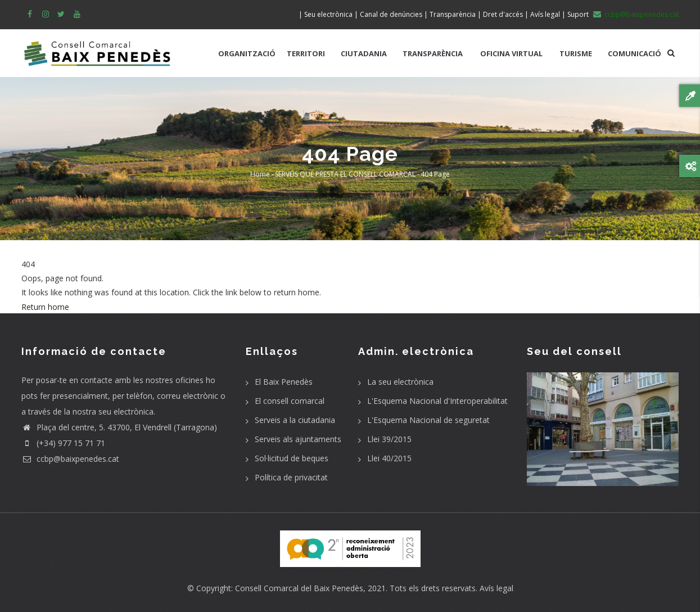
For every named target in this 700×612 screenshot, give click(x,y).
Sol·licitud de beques (292, 458)
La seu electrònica (400, 382)
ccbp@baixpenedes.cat (70, 459)
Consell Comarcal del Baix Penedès (299, 588)
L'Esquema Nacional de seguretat (428, 420)
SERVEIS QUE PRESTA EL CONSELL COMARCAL (345, 174)
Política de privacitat (291, 477)
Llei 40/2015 (389, 458)
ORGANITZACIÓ (247, 53)
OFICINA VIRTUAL (511, 53)
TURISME (576, 53)
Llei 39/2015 (389, 439)
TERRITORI (306, 53)
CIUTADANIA (364, 53)
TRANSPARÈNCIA (433, 53)
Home (260, 174)
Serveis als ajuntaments (298, 439)
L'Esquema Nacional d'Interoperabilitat (437, 401)
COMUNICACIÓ (634, 53)
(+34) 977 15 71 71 (63, 443)
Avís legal (496, 588)
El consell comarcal (290, 401)
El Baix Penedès (284, 382)
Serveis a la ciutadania (295, 420)
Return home (45, 307)
